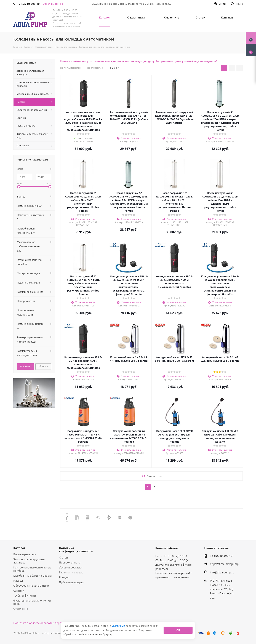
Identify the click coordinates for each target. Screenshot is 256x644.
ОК (178, 630)
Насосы (18, 581)
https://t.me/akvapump (224, 564)
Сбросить (43, 366)
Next (240, 517)
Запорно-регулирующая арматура (29, 561)
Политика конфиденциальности (76, 550)
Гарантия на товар (71, 572)
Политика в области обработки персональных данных (49, 623)
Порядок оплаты (70, 562)
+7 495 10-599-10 (221, 556)
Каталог (19, 548)
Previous (63, 517)
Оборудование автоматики (31, 586)
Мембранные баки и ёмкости (33, 576)
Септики (19, 590)
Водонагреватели (25, 554)
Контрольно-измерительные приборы (32, 569)
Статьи (63, 557)
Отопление (21, 609)
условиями (119, 626)
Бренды (64, 577)
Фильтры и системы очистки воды (32, 602)
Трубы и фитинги (25, 595)
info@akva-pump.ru (222, 572)
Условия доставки (71, 567)
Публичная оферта (71, 582)
